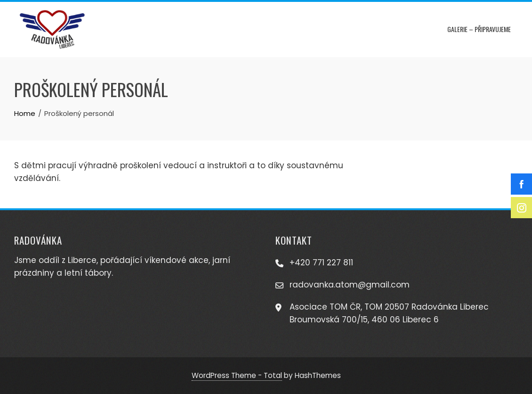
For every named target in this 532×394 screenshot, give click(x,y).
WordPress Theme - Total (237, 375)
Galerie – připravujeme (479, 29)
